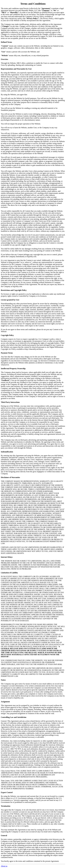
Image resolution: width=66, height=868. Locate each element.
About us (4, 866)
